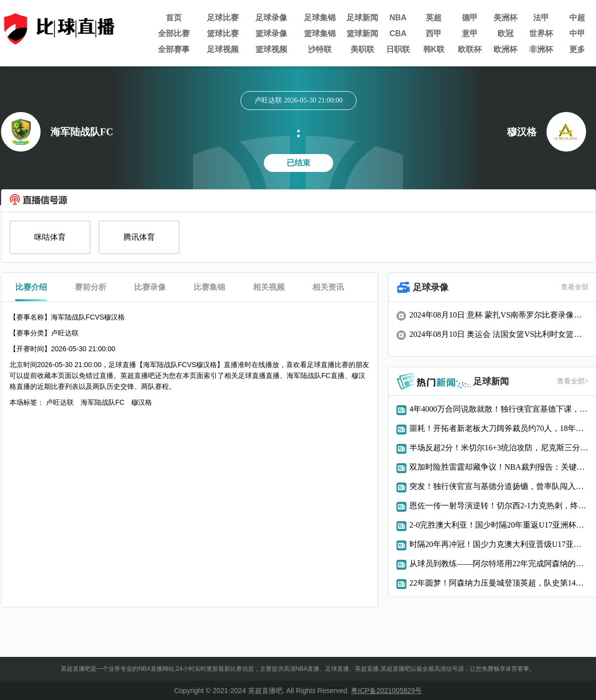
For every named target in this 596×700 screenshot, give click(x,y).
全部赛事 (174, 49)
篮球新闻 (362, 33)
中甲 (577, 33)
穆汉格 (142, 402)
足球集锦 (320, 18)
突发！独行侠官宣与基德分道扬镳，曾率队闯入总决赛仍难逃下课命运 (499, 486)
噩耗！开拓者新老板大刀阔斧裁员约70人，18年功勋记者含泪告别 (499, 428)
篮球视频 (271, 49)
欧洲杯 (505, 49)
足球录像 (271, 18)
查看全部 (575, 287)
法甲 (541, 18)
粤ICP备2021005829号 (386, 691)
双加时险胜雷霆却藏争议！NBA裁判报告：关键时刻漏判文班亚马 (499, 467)
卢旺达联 (60, 402)
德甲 (470, 18)
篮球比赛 (223, 33)
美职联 (362, 49)
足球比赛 (223, 18)
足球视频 (223, 49)
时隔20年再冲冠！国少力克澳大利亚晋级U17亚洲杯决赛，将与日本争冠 (499, 544)
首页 (174, 18)
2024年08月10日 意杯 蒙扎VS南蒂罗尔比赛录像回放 (499, 315)
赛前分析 (91, 287)
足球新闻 (362, 18)
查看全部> (573, 381)
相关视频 (269, 287)
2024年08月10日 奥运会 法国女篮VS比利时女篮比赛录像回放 (499, 334)
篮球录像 (271, 33)
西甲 (434, 33)
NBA (398, 18)
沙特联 (320, 49)
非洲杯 (541, 49)
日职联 (398, 49)
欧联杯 (470, 49)
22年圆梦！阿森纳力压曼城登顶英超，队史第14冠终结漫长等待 (499, 583)
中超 (577, 18)
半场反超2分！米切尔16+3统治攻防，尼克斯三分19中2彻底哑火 (499, 448)
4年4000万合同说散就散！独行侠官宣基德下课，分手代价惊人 (499, 409)
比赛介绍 (31, 287)
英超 (434, 18)
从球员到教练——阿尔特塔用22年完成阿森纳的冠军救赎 (499, 564)
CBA (398, 33)
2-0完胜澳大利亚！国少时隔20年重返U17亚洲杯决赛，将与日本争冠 (499, 525)
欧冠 (505, 33)
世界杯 (541, 33)
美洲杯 (505, 18)
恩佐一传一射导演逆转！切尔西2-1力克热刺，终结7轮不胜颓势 (499, 506)
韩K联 (434, 49)
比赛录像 (150, 287)
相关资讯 (328, 287)
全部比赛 (174, 33)
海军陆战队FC (103, 402)
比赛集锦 (209, 287)
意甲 (470, 33)
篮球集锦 (320, 33)
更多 (577, 49)
